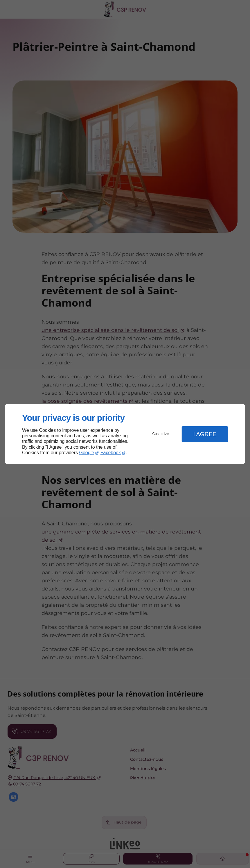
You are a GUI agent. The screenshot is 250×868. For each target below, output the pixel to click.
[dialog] (125, 434)
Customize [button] (161, 434)
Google (87, 453)
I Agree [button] (205, 434)
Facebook (111, 453)
